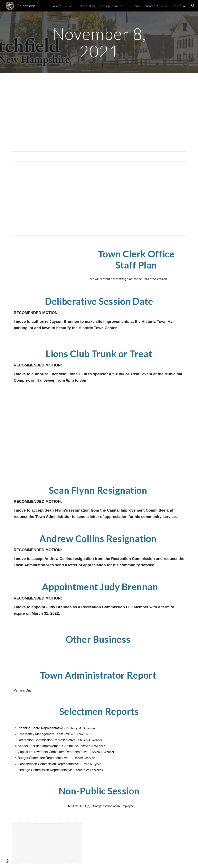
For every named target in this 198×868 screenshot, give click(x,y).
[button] (193, 6)
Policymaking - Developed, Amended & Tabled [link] (102, 6)
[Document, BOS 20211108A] (99, 115)
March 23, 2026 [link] (157, 6)
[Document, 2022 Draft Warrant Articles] (99, 436)
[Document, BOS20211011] (99, 199)
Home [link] (136, 6)
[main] (99, 42)
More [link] (177, 6)
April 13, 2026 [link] (63, 6)
